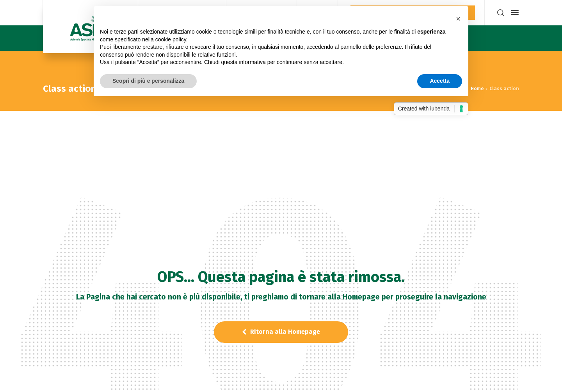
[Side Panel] (513, 12)
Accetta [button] (440, 81)
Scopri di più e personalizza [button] (148, 81)
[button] (458, 19)
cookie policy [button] (171, 39)
